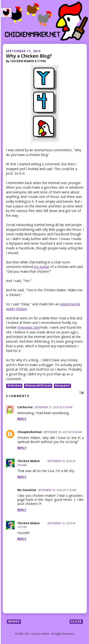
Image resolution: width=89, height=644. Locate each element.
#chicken (14, 386)
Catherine (25, 407)
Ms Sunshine (27, 490)
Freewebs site (28, 327)
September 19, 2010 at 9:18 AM (57, 490)
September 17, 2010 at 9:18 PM (53, 407)
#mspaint (62, 386)
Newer (14, 621)
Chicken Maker (29, 461)
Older (76, 621)
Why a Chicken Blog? (29, 56)
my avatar (42, 267)
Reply (22, 419)
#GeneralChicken (38, 386)
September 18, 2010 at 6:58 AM (63, 432)
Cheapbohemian (30, 432)
